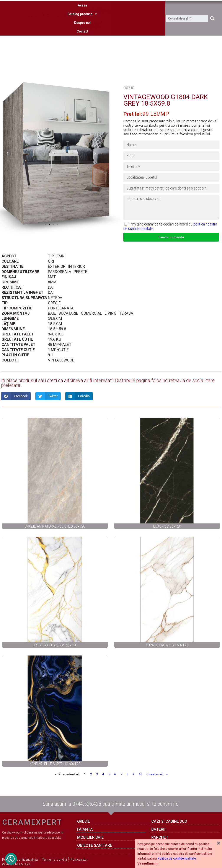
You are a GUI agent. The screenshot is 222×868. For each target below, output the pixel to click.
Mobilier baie (90, 837)
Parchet (160, 837)
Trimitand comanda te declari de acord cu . (170, 226)
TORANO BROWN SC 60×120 (167, 645)
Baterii (158, 829)
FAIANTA (85, 829)
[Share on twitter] (48, 396)
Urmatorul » (157, 774)
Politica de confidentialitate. (177, 858)
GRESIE (129, 88)
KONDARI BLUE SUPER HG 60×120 (55, 764)
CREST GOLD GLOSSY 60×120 (55, 645)
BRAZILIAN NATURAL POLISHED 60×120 (55, 526)
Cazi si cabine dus (169, 821)
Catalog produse (82, 48)
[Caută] (212, 52)
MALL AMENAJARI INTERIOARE (35, 22)
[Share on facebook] (16, 396)
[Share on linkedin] (79, 396)
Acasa (82, 39)
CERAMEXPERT (36, 15)
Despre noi (82, 57)
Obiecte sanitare (95, 845)
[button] (46, 225)
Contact (82, 65)
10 (140, 774)
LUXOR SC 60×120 (167, 526)
